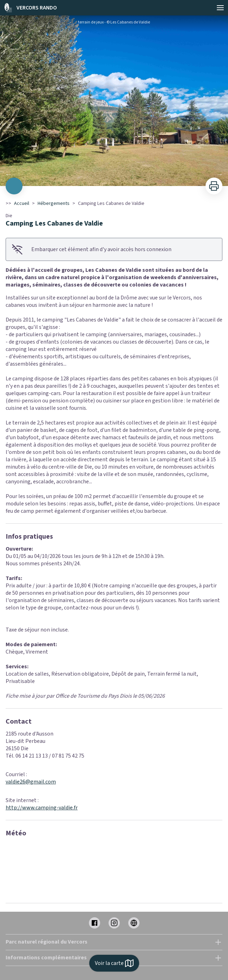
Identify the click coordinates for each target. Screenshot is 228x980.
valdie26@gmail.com (31, 782)
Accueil (22, 203)
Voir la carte (114, 963)
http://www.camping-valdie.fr (42, 808)
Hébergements (54, 203)
